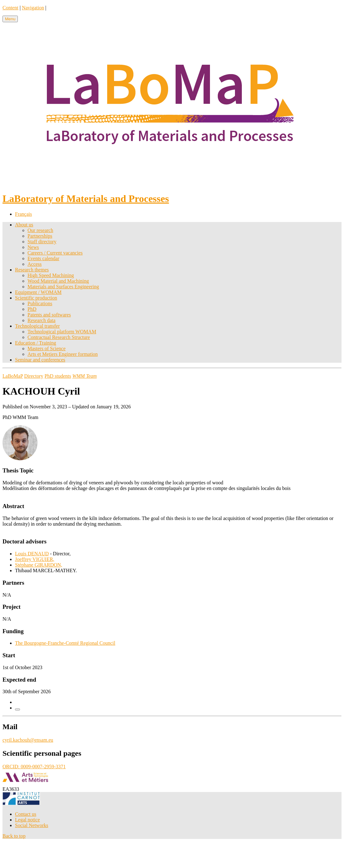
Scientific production (36, 298)
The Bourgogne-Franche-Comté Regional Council (65, 643)
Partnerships (40, 236)
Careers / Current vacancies (55, 253)
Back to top (14, 836)
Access (35, 264)
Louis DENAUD (32, 554)
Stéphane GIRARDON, (39, 565)
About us (24, 225)
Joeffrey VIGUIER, (35, 559)
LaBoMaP (13, 376)
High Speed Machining (51, 275)
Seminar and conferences (40, 360)
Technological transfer (37, 326)
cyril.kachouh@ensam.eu (28, 740)
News (33, 247)
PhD (32, 309)
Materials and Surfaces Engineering (63, 287)
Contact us (26, 814)
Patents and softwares (49, 315)
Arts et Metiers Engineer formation (63, 354)
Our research (40, 230)
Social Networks (32, 825)
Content (10, 8)
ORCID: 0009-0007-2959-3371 (34, 767)
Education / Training (36, 343)
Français (23, 214)
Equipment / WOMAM (38, 292)
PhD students (58, 376)
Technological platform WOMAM (62, 332)
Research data (41, 320)
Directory (34, 376)
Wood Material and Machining (58, 281)
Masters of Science (47, 348)
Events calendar (43, 258)
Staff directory (42, 242)
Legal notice (27, 820)
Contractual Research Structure (59, 337)
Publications (40, 303)
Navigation (33, 8)
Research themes (32, 270)
